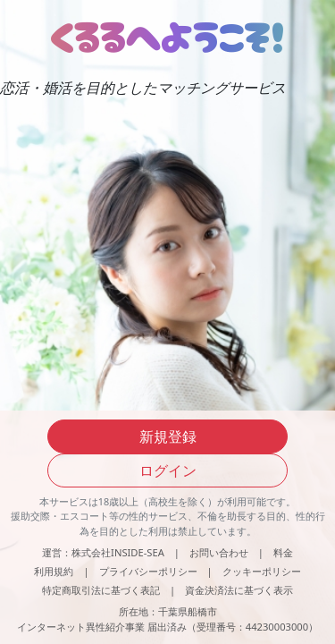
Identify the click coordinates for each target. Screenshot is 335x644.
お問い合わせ (219, 552)
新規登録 (168, 436)
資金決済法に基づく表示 (239, 590)
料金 (283, 552)
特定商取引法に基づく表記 (101, 590)
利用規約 (54, 571)
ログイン (168, 470)
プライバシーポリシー (148, 571)
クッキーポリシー (262, 571)
